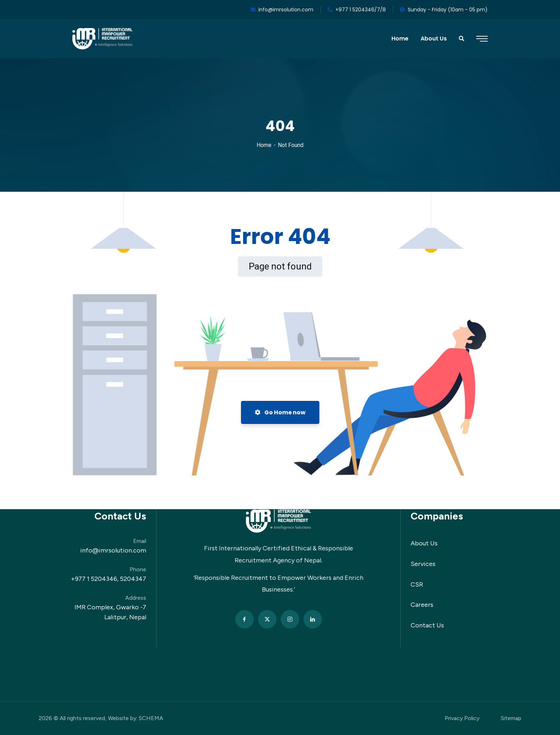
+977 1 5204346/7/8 (357, 10)
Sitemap (511, 718)
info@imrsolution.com (282, 10)
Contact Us (427, 625)
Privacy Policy (462, 718)
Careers (422, 605)
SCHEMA (151, 718)
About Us (424, 543)
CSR (417, 584)
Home (264, 145)
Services (423, 564)
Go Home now (280, 412)
